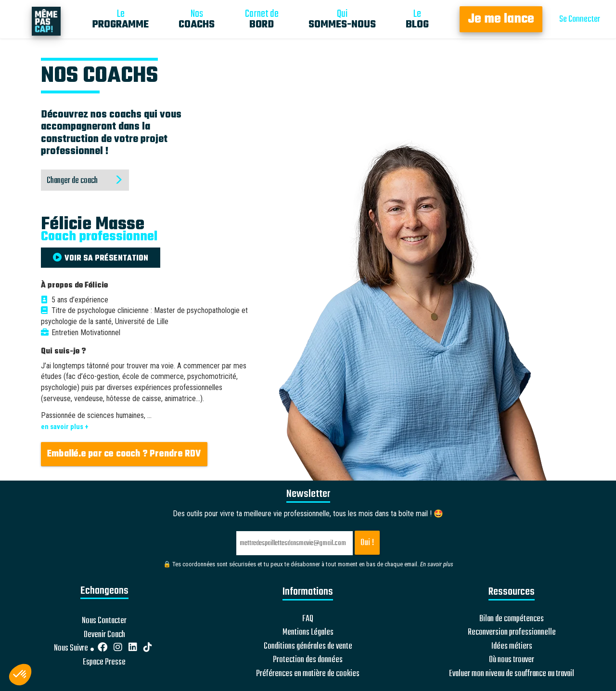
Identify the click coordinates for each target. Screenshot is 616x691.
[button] (20, 675)
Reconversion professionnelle (512, 633)
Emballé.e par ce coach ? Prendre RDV (124, 454)
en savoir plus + (65, 427)
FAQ (308, 619)
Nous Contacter (104, 621)
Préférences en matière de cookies (308, 674)
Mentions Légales (308, 633)
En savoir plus (437, 564)
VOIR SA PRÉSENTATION (101, 259)
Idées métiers (512, 647)
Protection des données (308, 660)
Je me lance (501, 19)
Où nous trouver (512, 660)
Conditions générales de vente (308, 647)
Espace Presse (104, 663)
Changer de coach (85, 181)
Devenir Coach (104, 635)
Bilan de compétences (512, 619)
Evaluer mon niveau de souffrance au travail (512, 674)
